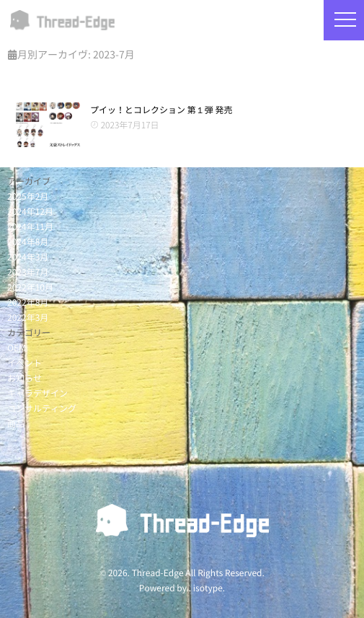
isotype (208, 588)
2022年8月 (28, 303)
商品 (16, 424)
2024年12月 (30, 212)
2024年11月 (30, 227)
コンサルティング (42, 409)
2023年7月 (28, 273)
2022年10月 (30, 288)
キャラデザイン (37, 394)
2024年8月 (28, 242)
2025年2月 (28, 197)
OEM (17, 348)
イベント (25, 363)
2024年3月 (28, 257)
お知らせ (25, 379)
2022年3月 (28, 318)
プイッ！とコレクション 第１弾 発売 (161, 110)
